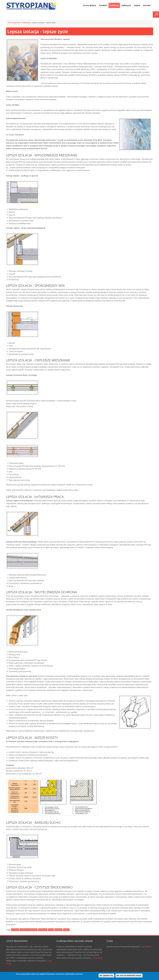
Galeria (137, 5)
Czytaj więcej (97, 958)
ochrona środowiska (29, 930)
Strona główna (89, 5)
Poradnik (103, 5)
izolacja (15, 930)
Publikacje (114, 5)
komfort (58, 930)
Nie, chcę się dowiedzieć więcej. (129, 976)
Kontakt (147, 5)
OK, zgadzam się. (106, 976)
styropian (43, 930)
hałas (51, 930)
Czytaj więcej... (147, 947)
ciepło (66, 930)
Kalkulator (126, 5)
